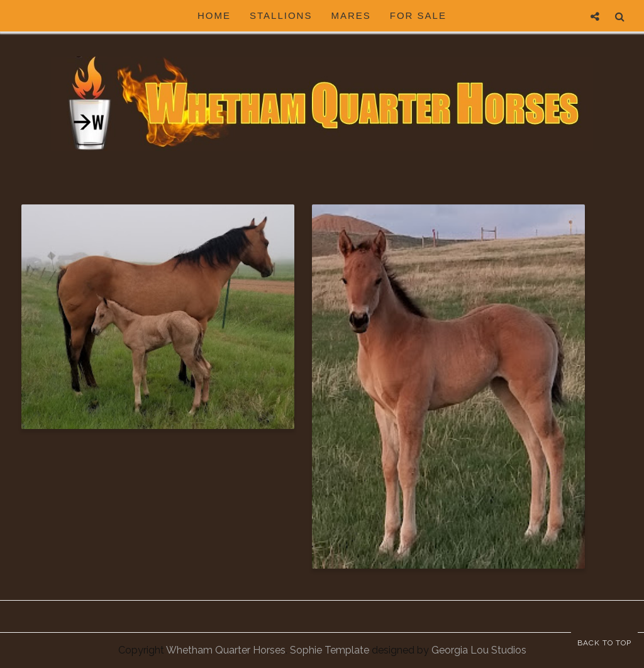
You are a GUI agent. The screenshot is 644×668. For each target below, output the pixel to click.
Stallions (281, 15)
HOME (214, 15)
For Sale (418, 15)
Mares (351, 15)
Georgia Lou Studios (479, 650)
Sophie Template (330, 650)
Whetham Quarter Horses (226, 650)
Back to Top (604, 643)
